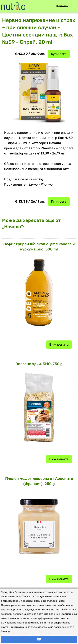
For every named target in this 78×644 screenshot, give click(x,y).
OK (39, 639)
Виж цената (59, 344)
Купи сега (59, 54)
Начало (62, 6)
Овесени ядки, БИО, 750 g (39, 364)
